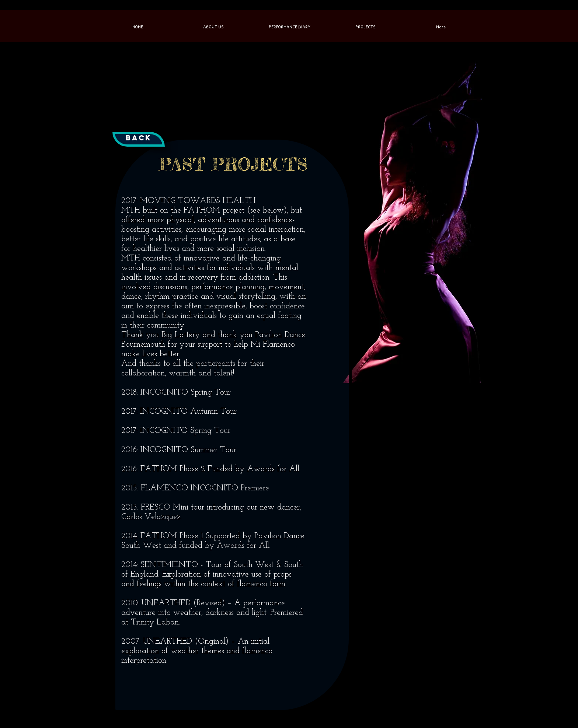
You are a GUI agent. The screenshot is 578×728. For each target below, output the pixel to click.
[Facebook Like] (208, 9)
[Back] (139, 139)
